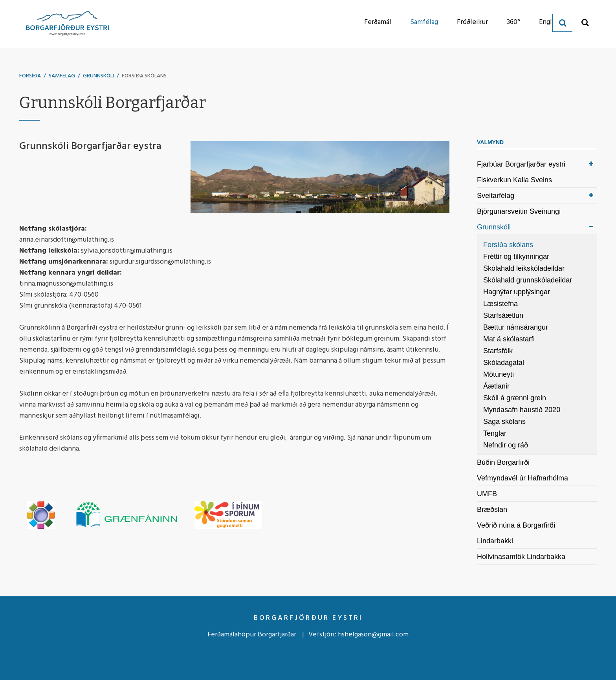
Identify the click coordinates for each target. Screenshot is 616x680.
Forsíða (30, 76)
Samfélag (62, 76)
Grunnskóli (98, 76)
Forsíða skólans (144, 76)
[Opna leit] (585, 22)
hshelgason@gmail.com (373, 635)
